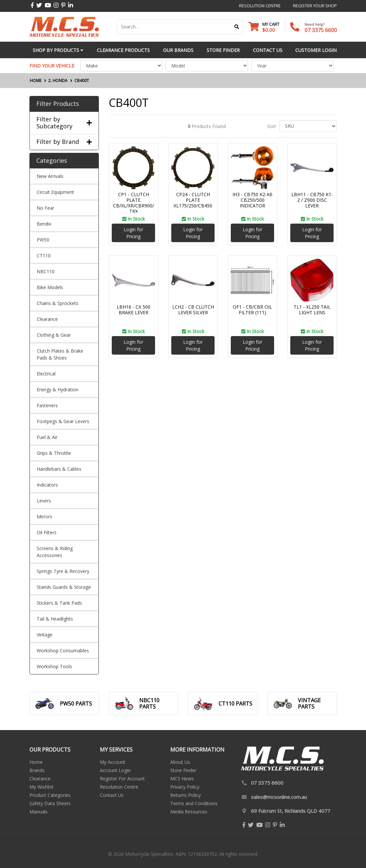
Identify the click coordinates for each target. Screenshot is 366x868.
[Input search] (174, 27)
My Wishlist (41, 787)
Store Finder (183, 770)
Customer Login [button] (316, 50)
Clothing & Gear (54, 335)
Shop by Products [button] (58, 50)
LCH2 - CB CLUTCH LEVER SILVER (193, 310)
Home (36, 762)
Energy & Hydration (58, 390)
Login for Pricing (133, 233)
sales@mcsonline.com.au (279, 797)
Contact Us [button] (268, 50)
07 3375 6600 (321, 30)
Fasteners (47, 405)
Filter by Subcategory (64, 123)
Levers (44, 501)
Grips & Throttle (54, 453)
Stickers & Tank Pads (59, 603)
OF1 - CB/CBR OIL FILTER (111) (252, 310)
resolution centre (260, 6)
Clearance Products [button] (123, 50)
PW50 (43, 240)
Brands (37, 770)
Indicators (47, 485)
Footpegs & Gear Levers (63, 421)
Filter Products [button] (58, 104)
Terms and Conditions (194, 803)
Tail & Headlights (55, 619)
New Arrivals (50, 176)
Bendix (44, 224)
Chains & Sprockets (58, 303)
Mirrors (44, 517)
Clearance (47, 319)
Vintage (45, 635)
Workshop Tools (54, 666)
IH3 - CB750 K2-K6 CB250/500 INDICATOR (252, 200)
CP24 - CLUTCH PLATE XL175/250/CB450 (193, 200)
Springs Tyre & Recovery (63, 571)
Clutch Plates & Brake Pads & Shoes (60, 354)
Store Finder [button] (223, 50)
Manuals (39, 812)
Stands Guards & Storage (64, 587)
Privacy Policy (185, 787)
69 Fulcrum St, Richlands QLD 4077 (291, 811)
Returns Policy (185, 795)
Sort (272, 126)
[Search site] (237, 27)
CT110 (44, 256)
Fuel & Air (47, 437)
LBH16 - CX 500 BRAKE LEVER (134, 310)
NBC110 (46, 271)
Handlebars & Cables (59, 469)
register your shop (315, 6)
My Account (113, 762)
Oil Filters (47, 532)
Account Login (115, 770)
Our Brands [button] (178, 50)
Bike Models (50, 287)
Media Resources (189, 812)
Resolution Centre (119, 787)
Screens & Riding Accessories (55, 552)
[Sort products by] (308, 126)
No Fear (45, 208)
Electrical (46, 374)
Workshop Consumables (63, 651)
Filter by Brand (64, 142)
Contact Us (112, 795)
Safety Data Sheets (50, 803)
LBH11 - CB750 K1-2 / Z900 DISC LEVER (312, 200)
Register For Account (122, 779)
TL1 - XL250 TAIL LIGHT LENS (312, 310)
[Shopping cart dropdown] (264, 27)
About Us (180, 762)
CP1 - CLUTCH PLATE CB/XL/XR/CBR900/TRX (134, 203)
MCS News (182, 779)
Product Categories (50, 795)
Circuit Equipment (55, 192)
